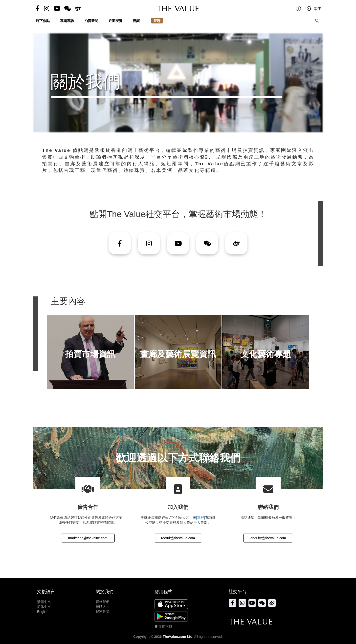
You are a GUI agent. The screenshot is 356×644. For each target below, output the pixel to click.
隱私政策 (103, 612)
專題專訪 (67, 21)
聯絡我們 (103, 602)
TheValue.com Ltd (178, 637)
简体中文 (44, 607)
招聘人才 (103, 607)
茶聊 (157, 21)
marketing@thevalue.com (88, 538)
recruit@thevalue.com (178, 538)
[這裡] (200, 518)
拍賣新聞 (91, 21)
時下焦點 (43, 21)
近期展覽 (115, 21)
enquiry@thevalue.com (268, 538)
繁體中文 (44, 602)
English (43, 612)
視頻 (136, 21)
